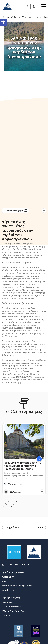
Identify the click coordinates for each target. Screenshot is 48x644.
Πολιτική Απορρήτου (12, 607)
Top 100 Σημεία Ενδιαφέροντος (17, 586)
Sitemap (6, 615)
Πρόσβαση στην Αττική (13, 572)
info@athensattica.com (18, 564)
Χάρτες (5, 581)
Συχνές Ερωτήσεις (11, 598)
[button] (3, 23)
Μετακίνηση (8, 577)
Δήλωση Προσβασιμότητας (15, 611)
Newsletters (8, 590)
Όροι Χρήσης (8, 602)
